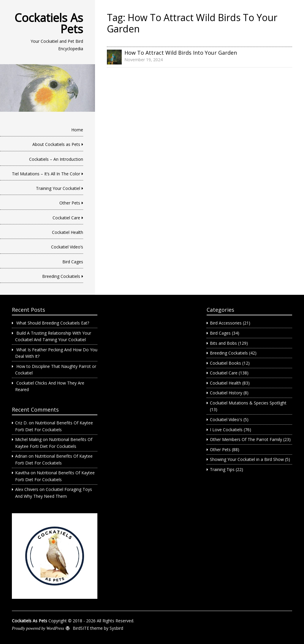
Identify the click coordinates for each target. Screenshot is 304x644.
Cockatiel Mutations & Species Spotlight (248, 403)
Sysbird (116, 628)
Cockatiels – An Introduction (56, 159)
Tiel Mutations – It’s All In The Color (46, 174)
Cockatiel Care (66, 218)
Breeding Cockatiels (61, 276)
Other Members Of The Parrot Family (246, 439)
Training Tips (222, 469)
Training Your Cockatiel (58, 188)
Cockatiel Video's (226, 419)
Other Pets (70, 203)
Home (77, 130)
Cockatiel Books (225, 363)
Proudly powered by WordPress (38, 628)
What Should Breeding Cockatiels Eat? (53, 323)
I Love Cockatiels (226, 430)
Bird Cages (73, 262)
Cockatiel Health (68, 232)
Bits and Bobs (223, 343)
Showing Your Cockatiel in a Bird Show (247, 459)
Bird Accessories (226, 323)
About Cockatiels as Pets (56, 144)
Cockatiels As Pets (49, 23)
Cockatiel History (226, 393)
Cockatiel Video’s (67, 247)
